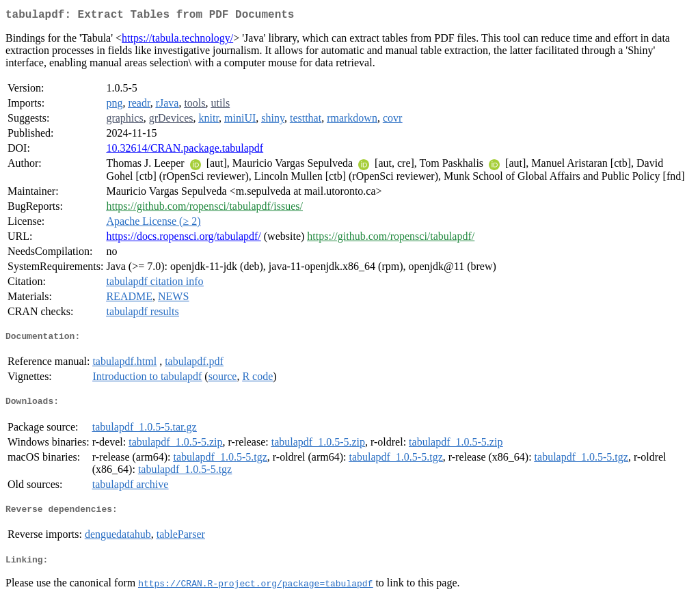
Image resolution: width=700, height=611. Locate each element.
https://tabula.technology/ (177, 41)
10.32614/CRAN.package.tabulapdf (185, 151)
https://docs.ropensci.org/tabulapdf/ (183, 239)
